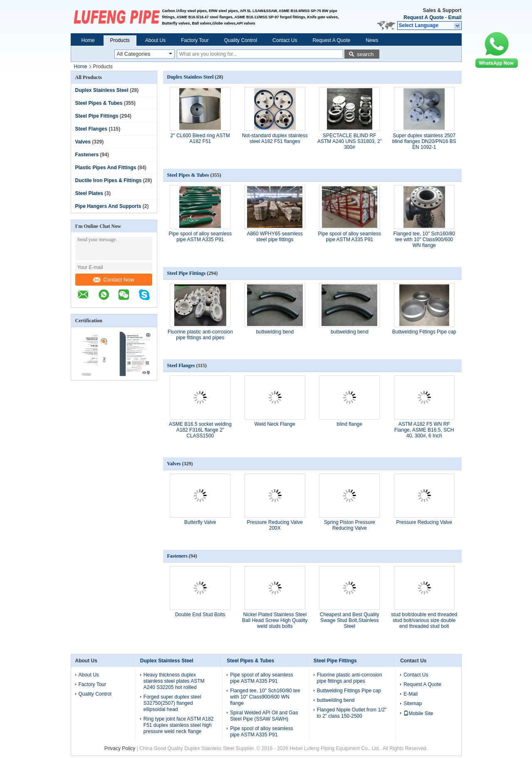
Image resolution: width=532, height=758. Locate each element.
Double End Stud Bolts (200, 615)
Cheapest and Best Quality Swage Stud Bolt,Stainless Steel (350, 620)
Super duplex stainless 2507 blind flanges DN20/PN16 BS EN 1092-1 (424, 141)
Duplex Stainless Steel (102, 90)
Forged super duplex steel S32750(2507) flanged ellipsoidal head (172, 703)
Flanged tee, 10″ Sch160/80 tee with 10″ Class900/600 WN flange (424, 239)
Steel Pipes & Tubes (99, 103)
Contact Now (114, 280)
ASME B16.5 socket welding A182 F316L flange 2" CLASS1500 (200, 430)
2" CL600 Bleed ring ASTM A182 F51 (200, 138)
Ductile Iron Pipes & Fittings (109, 180)
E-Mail (411, 694)
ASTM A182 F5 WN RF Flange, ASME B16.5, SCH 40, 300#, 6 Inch (424, 430)
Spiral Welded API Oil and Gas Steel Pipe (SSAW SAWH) (264, 716)
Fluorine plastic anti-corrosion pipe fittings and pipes (200, 335)
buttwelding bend (275, 332)
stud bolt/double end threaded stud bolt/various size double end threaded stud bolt (424, 620)
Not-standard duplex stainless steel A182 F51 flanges (275, 138)
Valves (83, 142)
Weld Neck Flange (275, 424)
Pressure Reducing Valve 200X (275, 525)
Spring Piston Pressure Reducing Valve (350, 525)
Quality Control (241, 40)
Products (120, 40)
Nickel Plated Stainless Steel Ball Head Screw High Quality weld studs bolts (275, 620)
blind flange (350, 424)
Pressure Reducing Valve (424, 522)
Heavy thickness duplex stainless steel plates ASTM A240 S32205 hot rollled (174, 681)
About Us (155, 40)
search (365, 54)
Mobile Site (418, 714)
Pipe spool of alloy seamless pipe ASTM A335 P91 (200, 237)
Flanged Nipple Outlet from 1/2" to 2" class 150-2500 (352, 713)
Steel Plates (89, 193)
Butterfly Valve (200, 522)
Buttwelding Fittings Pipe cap (424, 332)
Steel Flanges (91, 129)
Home (88, 40)
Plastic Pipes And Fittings (106, 168)
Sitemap (413, 704)
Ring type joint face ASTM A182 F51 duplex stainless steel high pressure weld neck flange (179, 725)
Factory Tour (195, 40)
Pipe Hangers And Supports (108, 206)
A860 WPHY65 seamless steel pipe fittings (275, 237)
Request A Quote (423, 17)
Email (455, 17)
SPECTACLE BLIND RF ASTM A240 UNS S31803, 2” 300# (350, 141)
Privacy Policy (120, 748)
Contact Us (285, 40)
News (372, 40)
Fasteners (87, 155)
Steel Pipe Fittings (97, 116)
